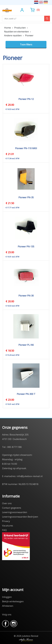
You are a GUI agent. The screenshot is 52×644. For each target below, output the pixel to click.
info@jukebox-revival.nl (30, 476)
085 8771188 (14, 447)
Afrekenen (8, 606)
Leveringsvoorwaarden (15, 512)
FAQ (4, 530)
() (35, 10)
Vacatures (8, 526)
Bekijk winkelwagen (13, 601)
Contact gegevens (12, 508)
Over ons (7, 503)
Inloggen (7, 597)
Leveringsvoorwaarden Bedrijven (20, 517)
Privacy (6, 521)
